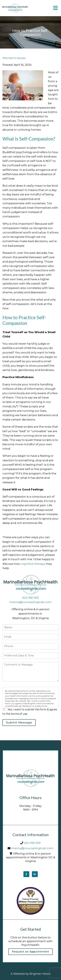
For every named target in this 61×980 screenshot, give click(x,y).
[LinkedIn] (35, 874)
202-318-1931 (30, 598)
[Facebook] (26, 874)
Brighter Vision (40, 974)
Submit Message (19, 722)
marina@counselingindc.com (30, 602)
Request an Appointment (30, 952)
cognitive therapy (33, 564)
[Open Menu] (55, 8)
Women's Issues (14, 58)
